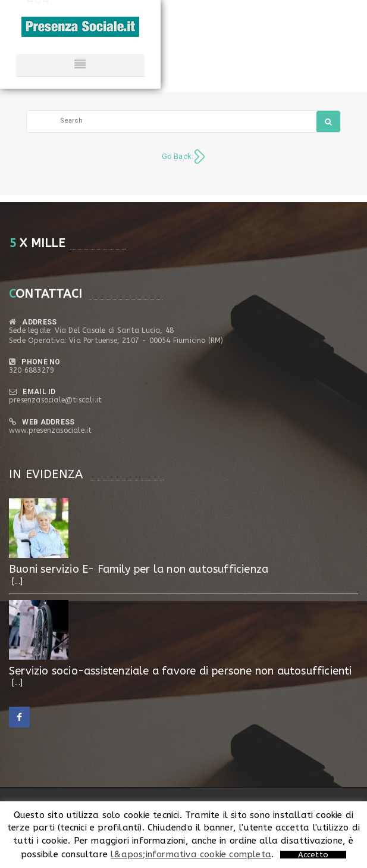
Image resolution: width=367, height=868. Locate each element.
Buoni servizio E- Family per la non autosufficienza (139, 569)
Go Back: (178, 156)
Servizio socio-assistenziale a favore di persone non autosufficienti (181, 671)
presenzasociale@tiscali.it (55, 400)
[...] (17, 581)
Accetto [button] (313, 855)
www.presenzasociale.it (50, 430)
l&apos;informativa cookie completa (191, 854)
